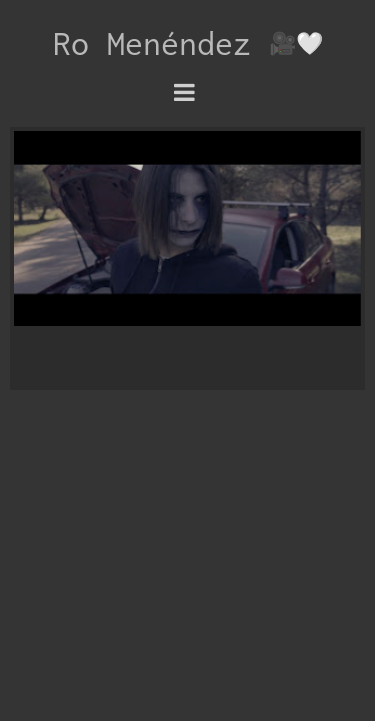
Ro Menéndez (161, 43)
